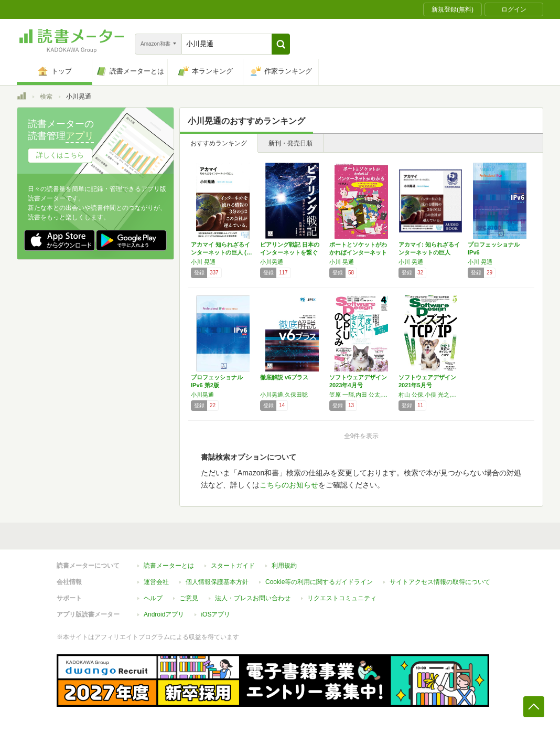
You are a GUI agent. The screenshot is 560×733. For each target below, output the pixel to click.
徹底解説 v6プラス (284, 377)
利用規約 (284, 566)
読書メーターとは (169, 566)
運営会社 (156, 582)
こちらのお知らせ (289, 485)
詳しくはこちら (60, 155)
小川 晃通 (203, 262)
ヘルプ (153, 598)
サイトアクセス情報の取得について (440, 582)
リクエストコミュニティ (342, 598)
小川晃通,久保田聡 (284, 395)
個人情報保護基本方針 (217, 582)
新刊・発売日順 (290, 143)
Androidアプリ (164, 614)
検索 (46, 97)
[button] (281, 44)
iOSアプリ (216, 614)
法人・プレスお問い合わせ (253, 598)
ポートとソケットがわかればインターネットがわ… (358, 252)
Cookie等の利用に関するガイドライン (319, 582)
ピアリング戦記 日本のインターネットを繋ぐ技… (290, 252)
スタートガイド (233, 566)
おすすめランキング (219, 143)
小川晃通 (272, 262)
